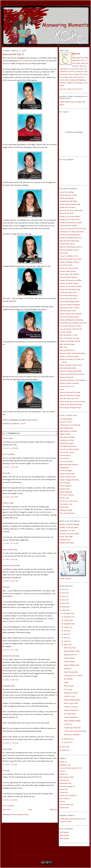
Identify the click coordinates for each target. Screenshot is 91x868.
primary (62, 789)
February (67, 739)
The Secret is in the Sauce (69, 501)
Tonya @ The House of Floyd (70, 395)
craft (61, 771)
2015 (63, 589)
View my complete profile (71, 89)
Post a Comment (8, 806)
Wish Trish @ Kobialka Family (70, 408)
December (67, 613)
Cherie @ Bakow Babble (68, 225)
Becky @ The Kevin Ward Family (71, 210)
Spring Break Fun (70, 655)
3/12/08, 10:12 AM (10, 650)
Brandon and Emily (9, 565)
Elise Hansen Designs (67, 437)
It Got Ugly (68, 689)
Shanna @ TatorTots (67, 377)
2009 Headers (64, 838)
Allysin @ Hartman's (67, 198)
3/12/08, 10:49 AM (10, 680)
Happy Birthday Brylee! (72, 700)
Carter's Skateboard (71, 717)
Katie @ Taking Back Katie (69, 317)
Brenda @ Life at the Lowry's (70, 219)
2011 (63, 600)
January (66, 742)
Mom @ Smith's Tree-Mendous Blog (72, 353)
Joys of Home (64, 458)
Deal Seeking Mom (66, 428)
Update (66, 682)
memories (63, 780)
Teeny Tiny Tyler (70, 648)
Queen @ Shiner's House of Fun (71, 365)
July (65, 631)
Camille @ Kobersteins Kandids (71, 223)
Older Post (53, 810)
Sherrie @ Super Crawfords (69, 383)
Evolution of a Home (67, 440)
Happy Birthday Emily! (72, 651)
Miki (4, 587)
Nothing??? (68, 668)
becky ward (6, 454)
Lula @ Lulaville (65, 332)
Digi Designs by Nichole (68, 431)
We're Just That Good (67, 513)
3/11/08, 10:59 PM (10, 497)
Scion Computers (66, 486)
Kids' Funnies (64, 777)
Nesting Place (64, 468)
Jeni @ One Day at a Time (69, 268)
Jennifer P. (6, 503)
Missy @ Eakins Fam (67, 350)
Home (30, 810)
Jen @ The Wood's (66, 265)
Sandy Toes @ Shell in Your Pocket (72, 374)
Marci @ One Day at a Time (69, 338)
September (68, 624)
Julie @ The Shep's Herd (68, 298)
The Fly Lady (64, 498)
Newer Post (6, 810)
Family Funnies (69, 658)
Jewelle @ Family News (68, 292)
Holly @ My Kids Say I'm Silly (71, 259)
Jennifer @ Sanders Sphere (69, 283)
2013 (63, 593)
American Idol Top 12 (13, 54)
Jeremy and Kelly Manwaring (70, 289)
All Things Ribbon (66, 419)
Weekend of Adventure (72, 735)
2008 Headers (64, 835)
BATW (62, 762)
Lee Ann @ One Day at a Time (70, 326)
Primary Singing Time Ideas (69, 480)
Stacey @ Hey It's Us (67, 386)
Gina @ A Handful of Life (69, 256)
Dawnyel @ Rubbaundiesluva (70, 235)
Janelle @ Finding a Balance (69, 262)
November (67, 617)
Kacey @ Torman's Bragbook (70, 305)
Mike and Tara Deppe (67, 344)
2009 (63, 607)
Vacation (63, 808)
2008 (63, 610)
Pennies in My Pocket (67, 474)
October (67, 620)
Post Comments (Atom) (20, 814)
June (65, 634)
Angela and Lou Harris (68, 207)
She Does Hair (65, 489)
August (66, 627)
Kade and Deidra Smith (68, 311)
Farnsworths (64, 253)
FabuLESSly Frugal (66, 443)
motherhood (64, 783)
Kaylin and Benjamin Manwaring (71, 320)
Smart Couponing (66, 492)
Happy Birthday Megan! (72, 721)
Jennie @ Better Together (68, 277)
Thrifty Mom (64, 507)
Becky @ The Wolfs (67, 213)
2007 (63, 747)
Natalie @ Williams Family (69, 356)
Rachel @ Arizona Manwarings (70, 371)
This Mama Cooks (66, 504)
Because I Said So (66, 422)
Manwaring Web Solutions (69, 464)
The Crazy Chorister (67, 495)
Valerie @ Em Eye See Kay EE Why (72, 402)
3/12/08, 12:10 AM (10, 543)
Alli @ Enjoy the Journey (68, 195)
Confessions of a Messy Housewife (72, 232)
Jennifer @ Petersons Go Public (71, 280)
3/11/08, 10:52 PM (10, 467)
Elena (4, 473)
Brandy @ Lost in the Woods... (70, 216)
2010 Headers (64, 832)
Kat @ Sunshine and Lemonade (71, 314)
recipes (62, 792)
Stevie (62, 389)
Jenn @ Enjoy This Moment (69, 274)
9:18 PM (23, 424)
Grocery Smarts (65, 455)
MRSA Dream (69, 686)
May (65, 638)
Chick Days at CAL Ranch (73, 675)
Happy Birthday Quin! (72, 665)
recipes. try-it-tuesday (67, 795)
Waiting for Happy (66, 510)
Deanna (5, 749)
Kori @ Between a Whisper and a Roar (73, 323)
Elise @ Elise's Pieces (67, 244)
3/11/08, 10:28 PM (10, 448)
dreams (62, 774)
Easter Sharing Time (71, 672)
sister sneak (64, 798)
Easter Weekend (69, 662)
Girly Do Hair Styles (67, 452)
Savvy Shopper (65, 483)
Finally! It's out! (69, 696)
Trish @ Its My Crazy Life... (69, 398)
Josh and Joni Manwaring (68, 296)
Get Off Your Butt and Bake (69, 449)
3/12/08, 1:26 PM (10, 764)
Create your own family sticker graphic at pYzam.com (46, 855)
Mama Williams (8, 550)
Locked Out (68, 724)
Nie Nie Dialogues (66, 470)
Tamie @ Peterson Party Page (70, 392)
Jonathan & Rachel (9, 656)
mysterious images (66, 786)
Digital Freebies (65, 434)
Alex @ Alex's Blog (66, 192)
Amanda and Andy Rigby (68, 201)
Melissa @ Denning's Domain (70, 341)
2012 (63, 596)
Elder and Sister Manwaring (69, 241)
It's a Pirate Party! (70, 714)
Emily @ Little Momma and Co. (71, 247)
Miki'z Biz (63, 347)
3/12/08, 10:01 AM (10, 581)
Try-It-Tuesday (65, 804)
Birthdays (63, 765)
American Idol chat (25, 61)
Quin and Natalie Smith (68, 368)
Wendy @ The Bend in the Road (71, 404)
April (66, 641)
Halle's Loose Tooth (71, 703)
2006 (63, 750)
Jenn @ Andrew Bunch (68, 271)
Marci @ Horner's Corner (68, 335)
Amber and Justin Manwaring (70, 204)
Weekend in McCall (71, 693)
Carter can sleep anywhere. (69, 768)
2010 (63, 603)
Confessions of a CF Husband (70, 425)
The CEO (6, 438)
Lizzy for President (66, 461)
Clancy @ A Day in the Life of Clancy (73, 229)
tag (61, 801)
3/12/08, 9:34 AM (10, 559)
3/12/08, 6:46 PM (10, 800)
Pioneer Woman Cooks (67, 477)
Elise (4, 770)
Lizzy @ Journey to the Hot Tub (71, 329)
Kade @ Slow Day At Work (69, 308)
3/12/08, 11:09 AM (10, 743)
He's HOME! (68, 679)
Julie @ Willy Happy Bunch (69, 302)
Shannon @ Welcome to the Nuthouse (73, 380)
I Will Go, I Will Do (71, 707)
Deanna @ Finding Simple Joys (71, 238)
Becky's (7, 63)
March (66, 645)
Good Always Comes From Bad (75, 731)
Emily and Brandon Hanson (69, 250)
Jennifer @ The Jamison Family (71, 286)
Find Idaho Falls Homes (68, 446)
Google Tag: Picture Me (72, 728)
